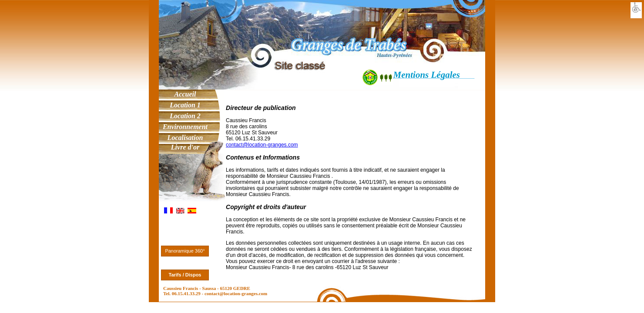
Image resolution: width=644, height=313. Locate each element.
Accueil (185, 94)
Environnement (185, 127)
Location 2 (185, 116)
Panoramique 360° (185, 251)
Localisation (185, 138)
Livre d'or (185, 147)
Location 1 (185, 105)
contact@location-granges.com (262, 145)
